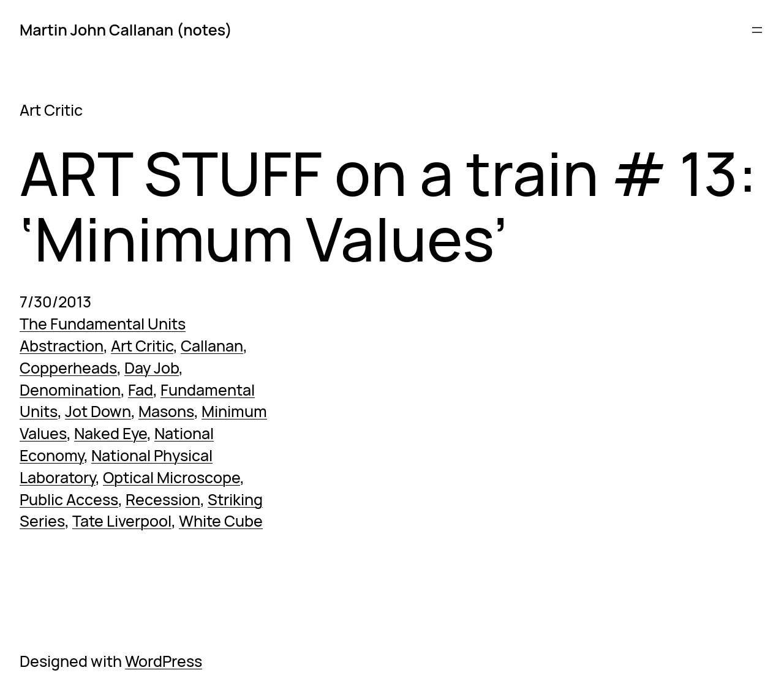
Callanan (212, 346)
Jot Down (98, 411)
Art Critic (142, 346)
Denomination (70, 390)
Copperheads (68, 368)
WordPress (164, 661)
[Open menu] (757, 30)
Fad (141, 390)
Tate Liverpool (122, 521)
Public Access (69, 499)
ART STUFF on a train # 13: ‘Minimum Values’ (388, 206)
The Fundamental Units (103, 324)
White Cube (221, 521)
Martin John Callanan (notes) (126, 30)
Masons (166, 411)
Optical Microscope (171, 477)
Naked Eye (111, 433)
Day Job (152, 368)
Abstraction (62, 346)
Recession (163, 499)
